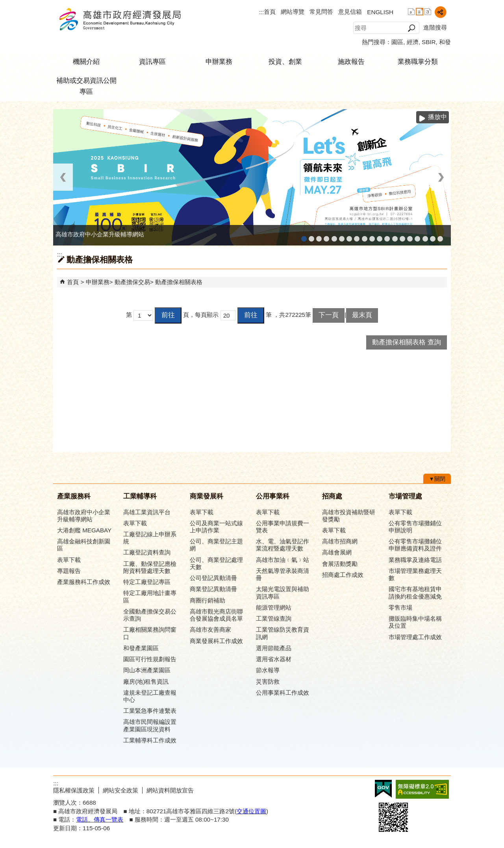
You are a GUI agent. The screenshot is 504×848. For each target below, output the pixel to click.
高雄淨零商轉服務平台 (402, 236)
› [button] (441, 177)
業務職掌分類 (418, 62)
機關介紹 (86, 62)
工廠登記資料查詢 (147, 552)
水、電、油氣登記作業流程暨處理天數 (283, 545)
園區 (397, 42)
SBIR (429, 42)
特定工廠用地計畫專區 (150, 596)
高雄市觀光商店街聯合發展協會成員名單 (216, 615)
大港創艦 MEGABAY (84, 530)
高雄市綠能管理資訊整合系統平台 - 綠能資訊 (387, 236)
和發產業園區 (334, 236)
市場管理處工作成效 (415, 637)
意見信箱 (350, 12)
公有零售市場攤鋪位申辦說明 (415, 527)
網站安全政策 (120, 790)
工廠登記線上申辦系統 (326, 236)
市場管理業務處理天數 (415, 574)
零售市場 (400, 607)
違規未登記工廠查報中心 (150, 696)
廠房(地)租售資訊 (146, 682)
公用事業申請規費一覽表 (283, 527)
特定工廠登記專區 (147, 582)
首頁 (270, 12)
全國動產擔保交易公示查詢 (150, 615)
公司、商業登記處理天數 (216, 563)
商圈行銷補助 (208, 600)
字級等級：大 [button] (428, 12)
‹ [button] (63, 177)
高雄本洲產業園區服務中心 (349, 236)
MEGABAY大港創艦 (311, 236)
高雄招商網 (410, 236)
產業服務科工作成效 (84, 582)
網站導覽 (293, 12)
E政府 (383, 789)
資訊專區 (152, 62)
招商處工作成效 (343, 575)
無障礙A (422, 789)
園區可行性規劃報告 (150, 659)
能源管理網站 (274, 607)
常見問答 (321, 12)
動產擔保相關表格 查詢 (407, 342)
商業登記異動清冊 (213, 589)
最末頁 (362, 315)
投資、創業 (285, 62)
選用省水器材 (274, 659)
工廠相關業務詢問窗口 (150, 633)
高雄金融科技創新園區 (319, 236)
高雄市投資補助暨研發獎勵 (349, 516)
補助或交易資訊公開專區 (86, 86)
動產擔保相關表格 (179, 282)
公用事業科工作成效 (283, 693)
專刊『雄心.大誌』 (425, 236)
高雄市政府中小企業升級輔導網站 (304, 236)
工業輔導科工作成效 (150, 740)
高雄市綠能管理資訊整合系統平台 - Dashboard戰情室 (395, 236)
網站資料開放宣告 (170, 790)
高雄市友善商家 (365, 236)
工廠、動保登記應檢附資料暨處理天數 (150, 567)
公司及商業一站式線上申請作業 (216, 527)
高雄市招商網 (340, 541)
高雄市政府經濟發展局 (120, 19)
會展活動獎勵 (340, 564)
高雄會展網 (417, 236)
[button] (411, 28)
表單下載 (69, 560)
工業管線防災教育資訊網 (380, 236)
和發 (445, 42)
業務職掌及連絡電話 (415, 560)
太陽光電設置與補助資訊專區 (283, 592)
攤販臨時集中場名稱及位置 (415, 622)
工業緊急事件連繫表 (150, 711)
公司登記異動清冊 (213, 578)
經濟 (413, 42)
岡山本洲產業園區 (147, 670)
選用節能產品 (274, 648)
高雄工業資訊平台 (342, 236)
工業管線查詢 (274, 618)
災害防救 (268, 682)
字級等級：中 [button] (420, 12)
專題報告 (69, 571)
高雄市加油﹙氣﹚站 (283, 560)
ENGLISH (380, 12)
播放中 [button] (437, 117)
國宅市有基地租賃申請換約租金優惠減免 (415, 592)
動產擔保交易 (132, 282)
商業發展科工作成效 (216, 641)
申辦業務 (219, 62)
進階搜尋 (435, 27)
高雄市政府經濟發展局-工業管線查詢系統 (372, 236)
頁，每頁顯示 (201, 315)
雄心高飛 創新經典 (433, 236)
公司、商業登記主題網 (357, 236)
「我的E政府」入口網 (440, 236)
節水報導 (268, 670)
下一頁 (329, 315)
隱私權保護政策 (74, 790)
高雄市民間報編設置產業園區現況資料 (150, 725)
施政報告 (351, 62)
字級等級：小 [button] (411, 12)
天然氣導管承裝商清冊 (283, 574)
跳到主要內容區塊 (4, 4)
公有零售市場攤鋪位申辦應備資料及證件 (415, 545)
